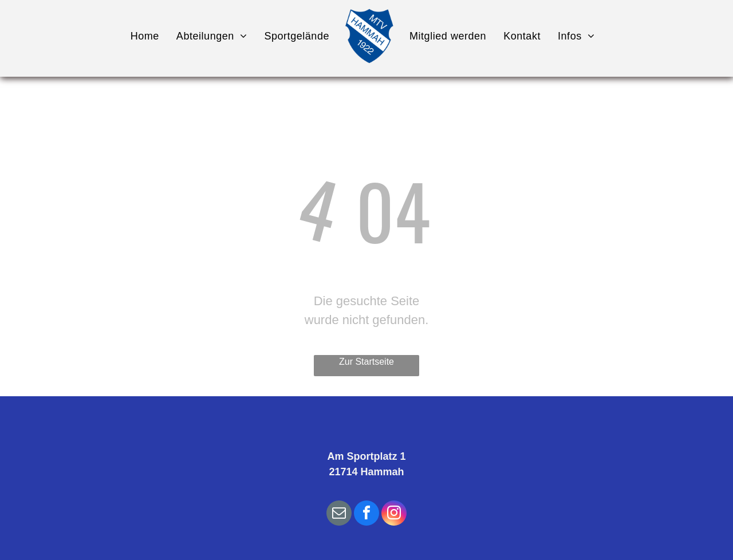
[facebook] (366, 514)
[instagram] (394, 514)
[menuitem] (145, 36)
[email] (339, 514)
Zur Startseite (366, 362)
